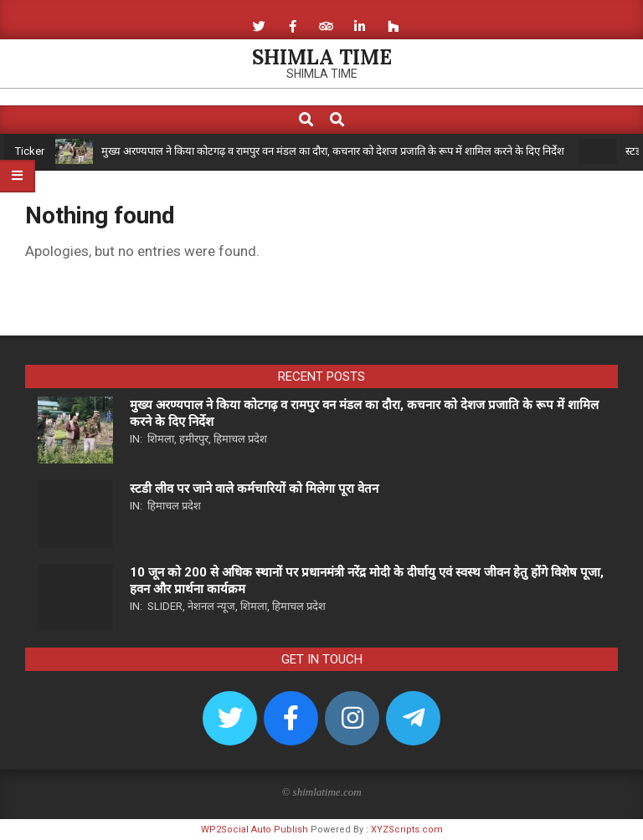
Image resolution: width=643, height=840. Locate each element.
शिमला (161, 439)
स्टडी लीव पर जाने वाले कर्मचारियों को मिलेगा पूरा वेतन (254, 489)
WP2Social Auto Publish (255, 830)
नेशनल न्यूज (211, 606)
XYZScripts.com (407, 830)
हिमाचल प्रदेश (240, 439)
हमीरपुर (194, 439)
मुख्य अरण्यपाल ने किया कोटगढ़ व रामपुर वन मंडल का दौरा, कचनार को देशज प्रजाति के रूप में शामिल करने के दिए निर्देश (333, 151)
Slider (165, 606)
